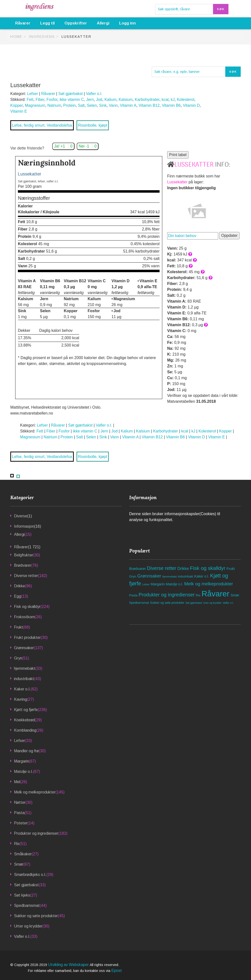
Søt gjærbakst (71, 94)
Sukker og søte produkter (36, 916)
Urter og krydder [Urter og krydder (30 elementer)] (212, 603)
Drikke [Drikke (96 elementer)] (183, 569)
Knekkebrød (24, 720)
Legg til (47, 23)
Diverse (21, 516)
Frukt (19, 627)
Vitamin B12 (149, 105)
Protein (69, 105)
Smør (19, 864)
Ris (17, 844)
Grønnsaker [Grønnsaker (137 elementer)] (149, 576)
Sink (103, 105)
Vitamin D (191, 105)
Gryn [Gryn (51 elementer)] (133, 576)
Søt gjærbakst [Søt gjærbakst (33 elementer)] (194, 603)
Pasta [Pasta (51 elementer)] (133, 595)
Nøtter (20, 802)
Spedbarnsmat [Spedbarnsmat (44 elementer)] (139, 603)
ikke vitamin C (72, 100)
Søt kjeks (22, 895)
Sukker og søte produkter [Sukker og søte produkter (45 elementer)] (167, 603)
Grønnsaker (24, 648)
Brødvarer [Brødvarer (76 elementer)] (138, 569)
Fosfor (52, 100)
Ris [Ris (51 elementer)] (198, 595)
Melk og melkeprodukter (35, 792)
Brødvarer (23, 565)
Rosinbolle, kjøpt (93, 125)
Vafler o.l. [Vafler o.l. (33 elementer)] (228, 603)
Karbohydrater (147, 100)
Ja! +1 (63, 146)
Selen (92, 105)
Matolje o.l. (24, 772)
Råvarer (23, 23)
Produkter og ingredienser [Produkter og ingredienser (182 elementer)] (167, 595)
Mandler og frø (26, 751)
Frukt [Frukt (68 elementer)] (231, 569)
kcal (165, 100)
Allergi (103, 23)
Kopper (17, 105)
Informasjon (24, 526)
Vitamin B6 (171, 105)
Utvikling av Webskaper (69, 965)
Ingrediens (42, 37)
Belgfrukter (24, 555)
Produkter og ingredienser (36, 833)
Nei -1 (88, 146)
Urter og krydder (28, 926)
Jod (99, 100)
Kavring (20, 699)
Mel (17, 782)
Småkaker (23, 854)
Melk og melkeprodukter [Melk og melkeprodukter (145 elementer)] (208, 584)
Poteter (21, 823)
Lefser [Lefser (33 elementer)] (146, 584)
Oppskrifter (76, 23)
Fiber (40, 100)
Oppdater (229, 235)
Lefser (32, 94)
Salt (81, 105)
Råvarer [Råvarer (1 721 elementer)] (215, 594)
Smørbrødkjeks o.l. (30, 875)
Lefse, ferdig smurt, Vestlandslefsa (42, 125)
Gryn (18, 658)
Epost (117, 971)
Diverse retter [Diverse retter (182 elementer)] (162, 568)
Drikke (19, 586)
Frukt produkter (27, 638)
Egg (18, 596)
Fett (30, 100)
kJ (173, 100)
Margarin (21, 761)
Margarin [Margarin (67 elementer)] (158, 584)
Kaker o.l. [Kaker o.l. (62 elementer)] (202, 576)
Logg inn (127, 23)
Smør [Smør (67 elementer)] (235, 595)
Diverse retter (26, 576)
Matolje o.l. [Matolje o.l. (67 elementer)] (175, 584)
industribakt (24, 679)
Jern (90, 100)
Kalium (110, 100)
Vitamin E (19, 111)
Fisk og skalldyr (27, 607)
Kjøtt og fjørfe (26, 710)
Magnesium (35, 105)
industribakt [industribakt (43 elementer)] (185, 577)
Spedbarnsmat (27, 906)
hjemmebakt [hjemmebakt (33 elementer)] (169, 577)
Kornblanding (25, 730)
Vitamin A (128, 105)
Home (16, 37)
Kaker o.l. (22, 689)
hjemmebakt (25, 668)
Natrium (54, 105)
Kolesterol (185, 100)
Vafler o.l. (94, 94)
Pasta (19, 813)
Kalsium (126, 100)
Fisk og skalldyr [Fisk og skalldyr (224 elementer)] (208, 568)
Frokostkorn (24, 617)
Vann (113, 105)
